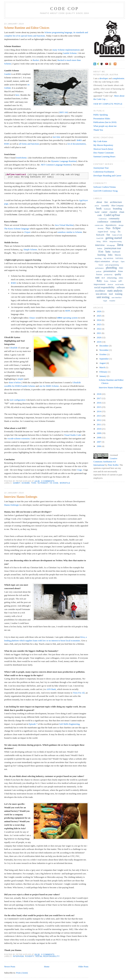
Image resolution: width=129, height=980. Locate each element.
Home (47, 967)
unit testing (103, 297)
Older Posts (83, 967)
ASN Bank (51, 689)
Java (120, 245)
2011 (99, 424)
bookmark (107, 209)
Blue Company (117, 206)
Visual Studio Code (72, 435)
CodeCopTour (112, 215)
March (103, 367)
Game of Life (117, 235)
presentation (110, 271)
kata (108, 251)
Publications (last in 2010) (105, 122)
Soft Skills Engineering (69, 724)
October (103, 354)
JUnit (101, 252)
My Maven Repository (103, 145)
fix (119, 232)
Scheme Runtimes (13, 46)
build (97, 212)
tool (34, 483)
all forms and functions (29, 144)
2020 (99, 337)
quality (118, 274)
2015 (99, 407)
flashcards (100, 235)
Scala (106, 281)
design (121, 225)
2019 (99, 342)
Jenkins (100, 248)
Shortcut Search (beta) (103, 149)
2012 (99, 420)
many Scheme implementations (66, 50)
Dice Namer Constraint (104, 153)
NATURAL (119, 258)
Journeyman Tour (101, 168)
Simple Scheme (30, 249)
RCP (103, 278)
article (97, 206)
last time (56, 137)
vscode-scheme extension (18, 438)
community (114, 219)
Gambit (7, 74)
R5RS (7, 144)
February (104, 372)
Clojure (27, 232)
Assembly (105, 206)
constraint (116, 222)
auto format (34, 414)
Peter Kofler (113, 465)
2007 (99, 442)
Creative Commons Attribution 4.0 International (105, 462)
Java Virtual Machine (64, 225)
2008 (99, 437)
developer (104, 78)
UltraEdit (13, 348)
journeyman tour (113, 248)
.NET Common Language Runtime (56, 165)
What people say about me (105, 126)
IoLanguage (111, 245)
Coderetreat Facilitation (104, 172)
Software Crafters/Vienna (104, 187)
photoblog (111, 268)
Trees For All (79, 693)
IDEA (105, 241)
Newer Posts (10, 967)
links (110, 255)
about (99, 202)
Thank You (98, 130)
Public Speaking (101, 115)
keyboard (116, 252)
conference (103, 222)
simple (20, 379)
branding (117, 209)
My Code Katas (100, 141)
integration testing (116, 241)
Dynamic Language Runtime (64, 161)
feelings (113, 232)
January (103, 376)
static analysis (115, 291)
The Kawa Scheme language (17, 229)
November (104, 350)
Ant (106, 202)
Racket (36, 60)
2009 (99, 433)
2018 (99, 394)
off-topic (115, 261)
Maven (118, 255)
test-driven (101, 294)
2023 (99, 324)
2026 (99, 311)
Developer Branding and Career (107, 176)
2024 (99, 320)
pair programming (112, 265)
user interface (117, 297)
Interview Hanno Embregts (21, 497)
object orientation (102, 261)
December (104, 346)
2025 (99, 316)
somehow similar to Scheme (70, 232)
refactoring (112, 278)
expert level (103, 232)
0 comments (48, 481)
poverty (30, 956)
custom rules (99, 225)
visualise (112, 301)
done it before (15, 382)
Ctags (79, 470)
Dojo (108, 228)
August (103, 363)
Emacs (32, 318)
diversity (101, 228)
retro (121, 278)
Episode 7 (33, 724)
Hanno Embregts (12, 505)
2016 (99, 403)
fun (108, 235)
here (17, 95)
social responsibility (48, 956)
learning (102, 255)
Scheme (26, 483)
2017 (99, 398)
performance (100, 268)
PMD (121, 268)
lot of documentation (77, 144)
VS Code (54, 483)
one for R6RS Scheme (49, 386)
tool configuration (18, 400)
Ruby (99, 281)
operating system (67, 318)
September (104, 359)
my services (108, 258)
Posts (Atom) (22, 973)
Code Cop (64, 9)
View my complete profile (108, 104)
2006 (99, 446)
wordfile (65, 483)
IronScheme (21, 158)
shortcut (110, 284)
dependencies (111, 225)
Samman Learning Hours (104, 156)
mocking (98, 258)
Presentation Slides (102, 119)
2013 (99, 416)
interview (18, 956)
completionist (118, 78)
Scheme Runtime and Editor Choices (27, 28)
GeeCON (100, 238)
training (119, 294)
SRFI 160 (63, 112)
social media (119, 284)
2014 (99, 411)
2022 (99, 329)
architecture (116, 202)
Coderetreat (103, 219)
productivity (108, 275)
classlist (113, 212)
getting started (114, 238)
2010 (99, 429)
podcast (99, 271)
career (104, 212)
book (99, 208)
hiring (99, 241)
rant (97, 278)
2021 (99, 333)
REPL (68, 311)
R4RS (79, 140)
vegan (105, 301)
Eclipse (117, 228)
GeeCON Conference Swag (105, 191)
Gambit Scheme (70, 53)
